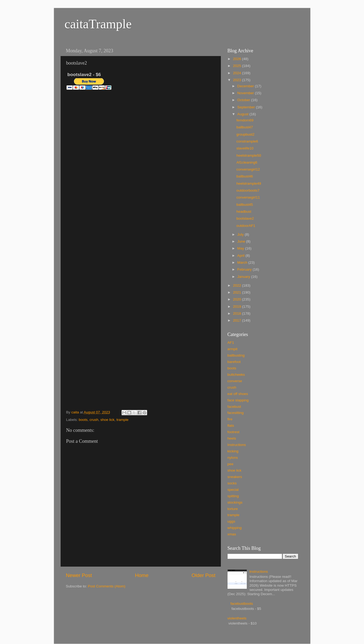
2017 (237, 320)
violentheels (237, 618)
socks (232, 483)
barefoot (234, 362)
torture (233, 509)
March (243, 262)
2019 (237, 307)
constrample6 (247, 141)
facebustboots (242, 604)
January (244, 277)
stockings (235, 502)
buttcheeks (236, 375)
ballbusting (236, 355)
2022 (237, 285)
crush (94, 420)
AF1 (231, 343)
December (246, 86)
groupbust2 (245, 134)
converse (235, 381)
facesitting (236, 413)
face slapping (238, 400)
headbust (244, 212)
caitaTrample (98, 24)
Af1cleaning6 (247, 162)
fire (230, 419)
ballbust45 (245, 205)
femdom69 (245, 120)
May (241, 248)
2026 (237, 59)
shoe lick (107, 420)
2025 (237, 66)
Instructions (237, 445)
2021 (237, 292)
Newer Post (79, 575)
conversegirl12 (248, 169)
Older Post (203, 575)
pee (231, 464)
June (242, 241)
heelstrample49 (249, 183)
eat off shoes (238, 394)
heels (232, 438)
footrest (234, 432)
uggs (231, 521)
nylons (233, 458)
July (241, 234)
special (233, 490)
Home (142, 575)
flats (231, 426)
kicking (233, 451)
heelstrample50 (249, 155)
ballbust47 (245, 127)
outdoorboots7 (248, 190)
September (247, 107)
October (244, 100)
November (246, 93)
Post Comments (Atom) (107, 586)
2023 (237, 80)
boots (83, 420)
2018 (237, 313)
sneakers (235, 477)
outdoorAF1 (246, 226)
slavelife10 (245, 148)
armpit (233, 349)
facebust (234, 407)
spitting (233, 496)
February (245, 269)
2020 (237, 299)
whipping (235, 528)
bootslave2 (245, 218)
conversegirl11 (248, 197)
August (244, 114)
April (242, 256)
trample (122, 420)
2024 (237, 73)
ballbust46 (245, 176)
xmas (232, 534)
